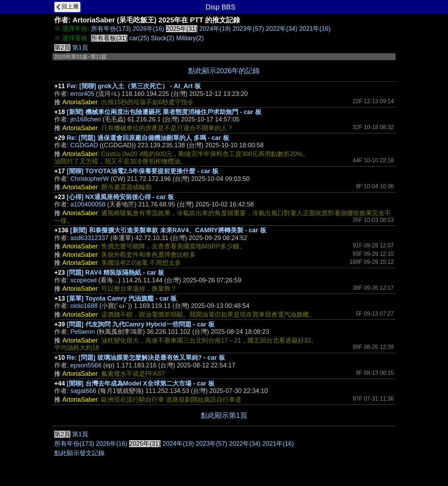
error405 (82, 94)
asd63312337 (89, 238)
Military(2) (190, 38)
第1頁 (80, 48)
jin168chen (86, 119)
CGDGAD (84, 145)
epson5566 (86, 365)
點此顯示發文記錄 (79, 453)
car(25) (139, 38)
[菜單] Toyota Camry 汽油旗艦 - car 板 (122, 298)
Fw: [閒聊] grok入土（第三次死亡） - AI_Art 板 (134, 86)
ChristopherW (90, 179)
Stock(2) (163, 38)
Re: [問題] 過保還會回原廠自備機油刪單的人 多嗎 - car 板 (148, 138)
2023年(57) (248, 29)
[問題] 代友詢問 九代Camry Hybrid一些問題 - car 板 (141, 324)
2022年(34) (281, 29)
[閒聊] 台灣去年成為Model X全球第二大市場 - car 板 (141, 383)
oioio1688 (84, 306)
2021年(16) (315, 29)
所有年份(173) (111, 29)
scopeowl (83, 280)
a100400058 (88, 204)
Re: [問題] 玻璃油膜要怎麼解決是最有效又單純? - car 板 (146, 358)
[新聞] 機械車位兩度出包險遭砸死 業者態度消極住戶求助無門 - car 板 (164, 112)
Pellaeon (83, 332)
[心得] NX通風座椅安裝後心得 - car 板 (120, 197)
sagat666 (83, 391)
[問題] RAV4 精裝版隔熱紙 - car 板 (116, 273)
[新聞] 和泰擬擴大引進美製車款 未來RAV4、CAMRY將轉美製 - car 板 (168, 230)
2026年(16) (148, 29)
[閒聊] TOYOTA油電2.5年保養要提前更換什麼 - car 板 (143, 171)
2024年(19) (215, 29)
